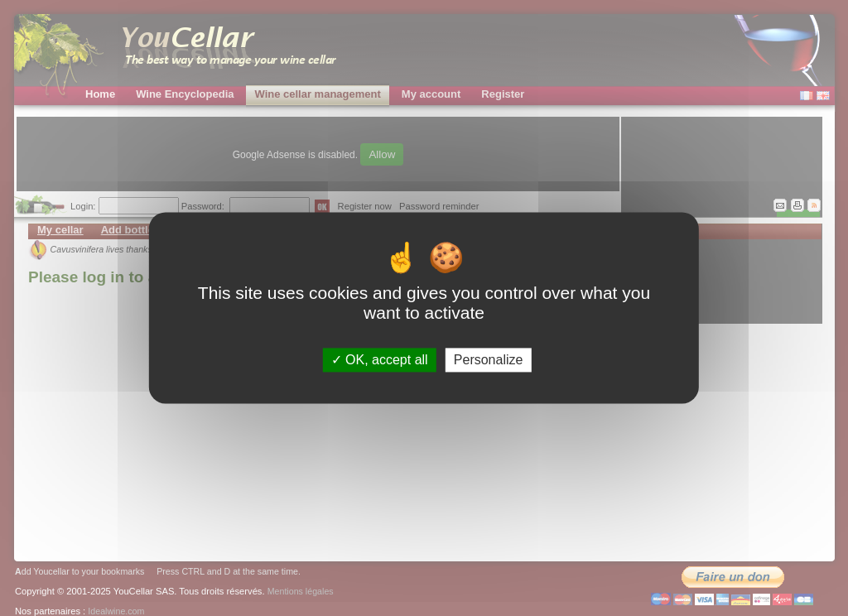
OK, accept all (380, 360)
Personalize (489, 360)
